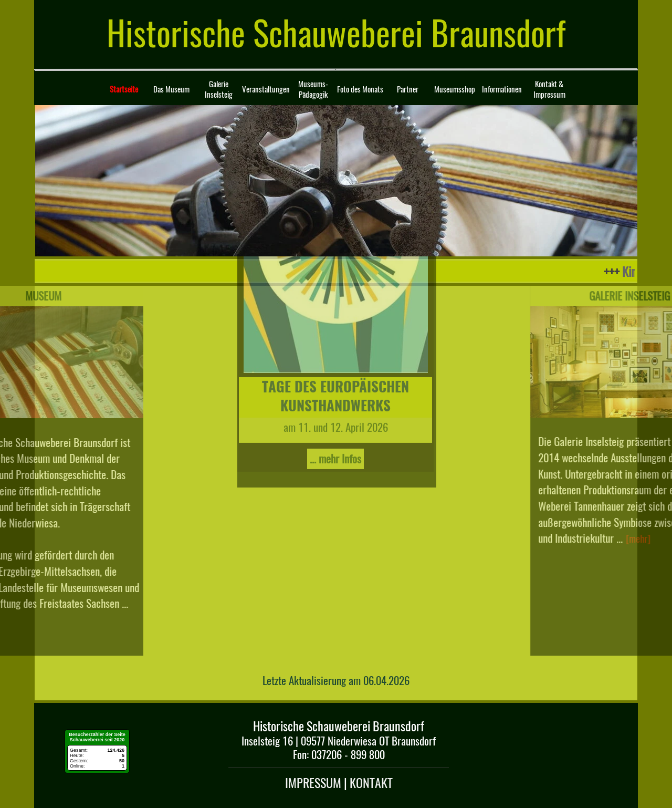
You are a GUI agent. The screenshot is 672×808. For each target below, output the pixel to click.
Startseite (124, 89)
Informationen (502, 89)
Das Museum (171, 89)
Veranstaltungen (266, 89)
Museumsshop (455, 89)
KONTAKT (371, 783)
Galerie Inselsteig (219, 89)
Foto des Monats (360, 89)
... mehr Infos (335, 360)
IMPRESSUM (314, 783)
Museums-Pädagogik (313, 89)
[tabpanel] (336, 679)
